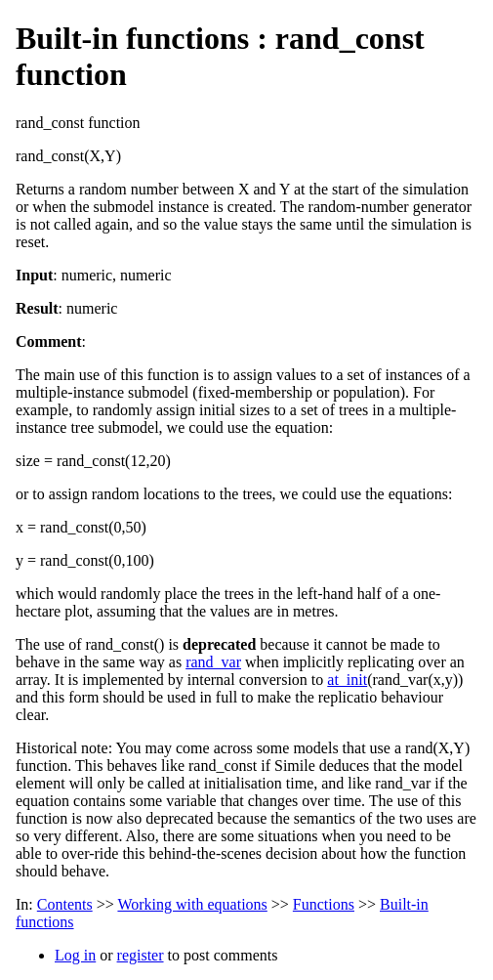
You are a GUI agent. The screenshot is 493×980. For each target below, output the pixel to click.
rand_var (213, 662)
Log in (75, 955)
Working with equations (192, 904)
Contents (65, 904)
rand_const (50, 123)
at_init (347, 680)
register (141, 955)
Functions (324, 904)
